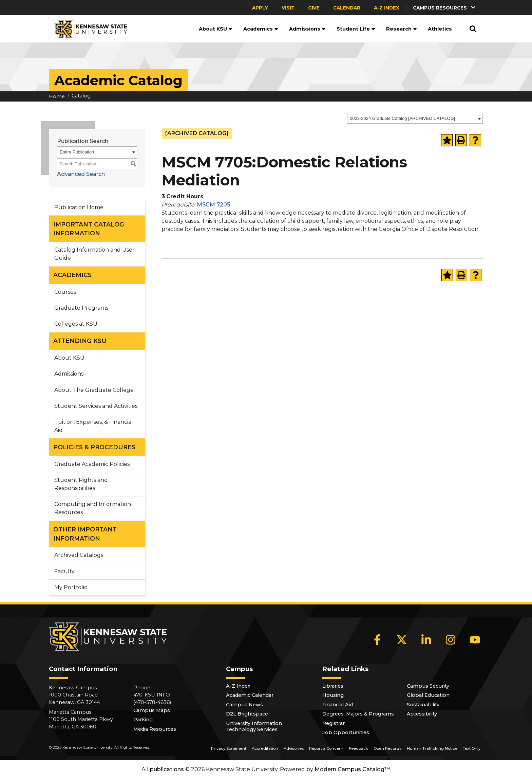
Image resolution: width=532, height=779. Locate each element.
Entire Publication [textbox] (77, 152)
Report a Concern (326, 748)
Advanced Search (81, 174)
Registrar (334, 723)
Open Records (387, 748)
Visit (288, 8)
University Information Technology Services (254, 726)
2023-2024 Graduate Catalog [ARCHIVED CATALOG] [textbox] (402, 118)
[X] (402, 640)
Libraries (333, 686)
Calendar (347, 8)
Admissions (307, 29)
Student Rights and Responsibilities (81, 484)
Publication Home (79, 207)
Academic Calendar (250, 695)
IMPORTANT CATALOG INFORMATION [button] (89, 229)
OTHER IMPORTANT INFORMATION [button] (85, 534)
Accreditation (265, 748)
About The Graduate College (94, 390)
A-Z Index (387, 8)
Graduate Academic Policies (92, 464)
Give (314, 8)
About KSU (216, 29)
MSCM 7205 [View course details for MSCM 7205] (213, 205)
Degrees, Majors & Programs (358, 714)
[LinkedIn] (426, 640)
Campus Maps (152, 710)
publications (167, 769)
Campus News (244, 705)
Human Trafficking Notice (432, 748)
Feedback (358, 748)
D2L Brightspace (247, 714)
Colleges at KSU (76, 324)
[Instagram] (451, 640)
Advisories (294, 748)
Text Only (472, 748)
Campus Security (428, 686)
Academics (261, 29)
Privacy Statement (229, 748)
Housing (333, 695)
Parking (143, 720)
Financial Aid (338, 705)
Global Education (428, 695)
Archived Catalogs (79, 555)
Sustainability (423, 705)
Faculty (64, 571)
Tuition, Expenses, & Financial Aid (94, 426)
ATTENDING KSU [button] (80, 341)
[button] (445, 8)
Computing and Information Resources (93, 508)
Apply (260, 8)
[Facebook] (377, 640)
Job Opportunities (346, 732)
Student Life (356, 29)
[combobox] (415, 118)
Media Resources (155, 729)
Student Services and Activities (96, 406)
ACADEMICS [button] (72, 275)
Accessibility (422, 714)
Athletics (440, 29)
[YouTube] (475, 640)
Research (402, 29)
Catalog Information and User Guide (94, 254)
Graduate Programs (81, 308)
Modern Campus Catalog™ (352, 769)
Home (57, 96)
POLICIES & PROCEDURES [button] (94, 447)
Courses (65, 292)
